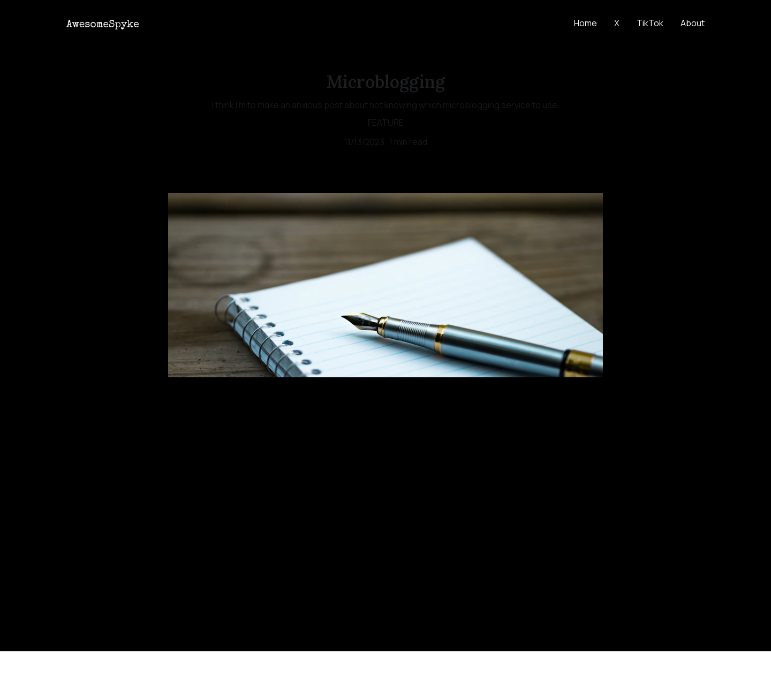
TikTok (650, 23)
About (693, 23)
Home (585, 23)
